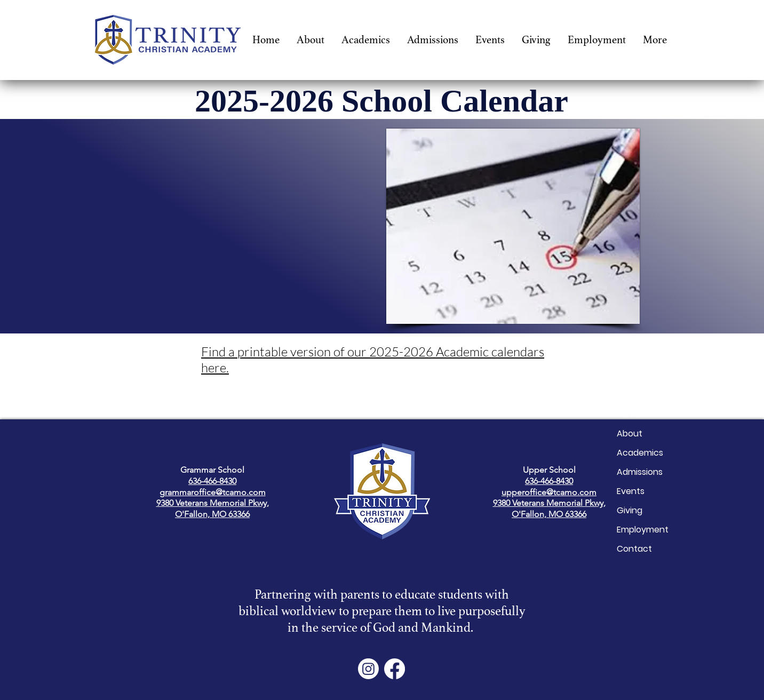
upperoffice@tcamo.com (549, 492)
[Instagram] (368, 669)
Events (631, 491)
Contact (634, 549)
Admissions (640, 472)
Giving (630, 510)
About (630, 433)
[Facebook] (395, 669)
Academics (640, 453)
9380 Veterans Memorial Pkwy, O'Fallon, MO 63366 (213, 508)
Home (629, 414)
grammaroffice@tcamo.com (213, 492)
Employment (643, 530)
